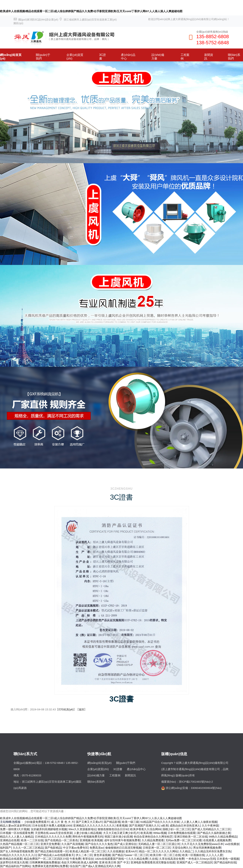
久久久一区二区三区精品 (28, 848)
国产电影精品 (53, 848)
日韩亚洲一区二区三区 (157, 848)
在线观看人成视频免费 (217, 840)
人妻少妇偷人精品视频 (88, 833)
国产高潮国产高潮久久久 (144, 826)
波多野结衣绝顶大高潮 (14, 862)
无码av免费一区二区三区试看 (184, 840)
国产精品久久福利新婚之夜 (214, 833)
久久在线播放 (116, 851)
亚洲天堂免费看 (50, 844)
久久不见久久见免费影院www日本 (202, 844)
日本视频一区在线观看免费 (17, 833)
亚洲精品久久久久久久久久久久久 (94, 826)
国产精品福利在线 (225, 862)
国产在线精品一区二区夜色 (61, 840)
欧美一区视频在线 (193, 855)
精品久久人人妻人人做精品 (17, 837)
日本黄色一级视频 (228, 859)
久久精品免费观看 (153, 840)
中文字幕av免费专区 (76, 848)
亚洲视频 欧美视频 (91, 840)
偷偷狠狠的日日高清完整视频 (123, 848)
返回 (81, 709)
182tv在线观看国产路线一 (111, 859)
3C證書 (102, 57)
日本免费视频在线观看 (182, 833)
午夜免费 (75, 859)
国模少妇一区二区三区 (176, 829)
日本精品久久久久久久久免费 (53, 837)
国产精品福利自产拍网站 (15, 866)
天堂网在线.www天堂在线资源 (54, 833)
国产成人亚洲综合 (125, 844)
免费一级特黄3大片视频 (15, 829)
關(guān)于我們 (43, 57)
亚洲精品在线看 (10, 840)
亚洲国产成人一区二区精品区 (195, 862)
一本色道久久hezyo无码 (201, 859)
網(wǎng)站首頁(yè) (11, 57)
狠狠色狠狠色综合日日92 (113, 829)
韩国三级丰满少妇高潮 (118, 837)
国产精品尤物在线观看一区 (52, 851)
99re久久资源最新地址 (82, 829)
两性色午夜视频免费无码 (88, 837)
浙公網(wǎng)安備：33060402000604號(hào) (194, 788)
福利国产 (6, 848)
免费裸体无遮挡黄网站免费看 (50, 866)
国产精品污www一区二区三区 (130, 855)
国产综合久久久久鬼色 (99, 844)
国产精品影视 (112, 822)
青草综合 (88, 859)
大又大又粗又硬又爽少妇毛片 (121, 833)
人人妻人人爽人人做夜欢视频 (199, 822)
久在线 (153, 859)
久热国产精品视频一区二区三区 (19, 844)
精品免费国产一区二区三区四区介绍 (46, 859)
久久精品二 (186, 851)
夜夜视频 (122, 826)
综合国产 (75, 866)
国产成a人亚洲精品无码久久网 (101, 866)
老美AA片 (131, 851)
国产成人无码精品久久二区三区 (211, 829)
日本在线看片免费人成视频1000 (52, 826)
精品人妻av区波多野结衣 (15, 826)
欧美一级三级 (130, 822)
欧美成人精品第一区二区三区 (88, 851)
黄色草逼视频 (102, 855)
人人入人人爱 (214, 855)
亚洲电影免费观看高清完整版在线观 (153, 862)
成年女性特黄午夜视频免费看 (122, 840)
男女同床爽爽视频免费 (207, 848)
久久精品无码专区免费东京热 (213, 851)
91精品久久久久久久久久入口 (18, 855)
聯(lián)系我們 (234, 57)
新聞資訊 (209, 57)
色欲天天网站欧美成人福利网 (79, 862)
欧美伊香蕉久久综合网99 (146, 829)
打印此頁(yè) (66, 709)
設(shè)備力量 (158, 57)
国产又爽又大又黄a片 (89, 822)
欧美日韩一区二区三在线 (165, 855)
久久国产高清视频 (72, 844)
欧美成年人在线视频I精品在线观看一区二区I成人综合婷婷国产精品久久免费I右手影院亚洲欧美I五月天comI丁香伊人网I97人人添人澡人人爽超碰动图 (91, 11)
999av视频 (160, 833)
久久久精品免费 (138, 859)
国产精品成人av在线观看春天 (56, 855)
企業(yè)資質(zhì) (75, 57)
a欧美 (165, 826)
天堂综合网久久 (182, 848)
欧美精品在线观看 (11, 859)
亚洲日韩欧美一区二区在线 (191, 837)
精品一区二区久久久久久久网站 (158, 851)
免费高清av (97, 848)
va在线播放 (232, 844)
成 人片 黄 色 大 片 (63, 822)
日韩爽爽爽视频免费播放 (45, 862)
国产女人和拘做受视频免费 (17, 851)
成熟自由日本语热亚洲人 (185, 826)
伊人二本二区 (84, 855)
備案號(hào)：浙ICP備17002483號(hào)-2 (187, 782)
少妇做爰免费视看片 (37, 822)
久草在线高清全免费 (172, 859)
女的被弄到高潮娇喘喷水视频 (49, 829)
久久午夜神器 (210, 826)
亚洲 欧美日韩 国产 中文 (114, 862)
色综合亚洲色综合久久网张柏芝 (153, 837)
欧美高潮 (146, 833)
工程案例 (185, 57)
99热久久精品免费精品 (223, 837)
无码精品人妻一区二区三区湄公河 (159, 844)
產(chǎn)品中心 (128, 57)
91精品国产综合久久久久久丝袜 (160, 822)
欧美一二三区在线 (32, 840)
